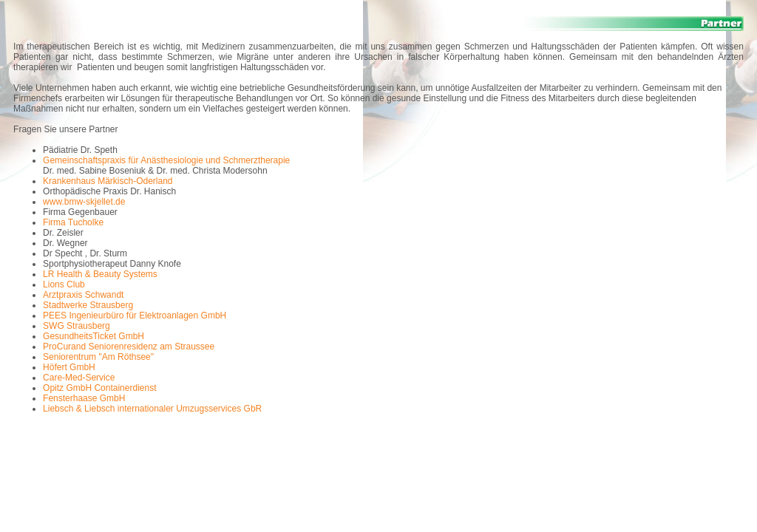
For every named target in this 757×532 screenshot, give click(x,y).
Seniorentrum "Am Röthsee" (98, 357)
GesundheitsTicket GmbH (94, 336)
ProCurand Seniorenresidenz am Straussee (129, 347)
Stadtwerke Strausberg (88, 305)
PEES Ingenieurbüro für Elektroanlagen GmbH (135, 316)
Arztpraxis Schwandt (83, 295)
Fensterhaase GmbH (84, 398)
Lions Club (64, 284)
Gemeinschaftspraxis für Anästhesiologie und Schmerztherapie (166, 160)
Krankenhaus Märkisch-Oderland (108, 181)
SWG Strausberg (77, 326)
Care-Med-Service (79, 378)
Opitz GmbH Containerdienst (99, 388)
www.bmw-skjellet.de (84, 202)
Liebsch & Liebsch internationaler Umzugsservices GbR (152, 409)
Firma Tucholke (73, 222)
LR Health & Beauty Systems (100, 274)
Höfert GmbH (69, 367)
